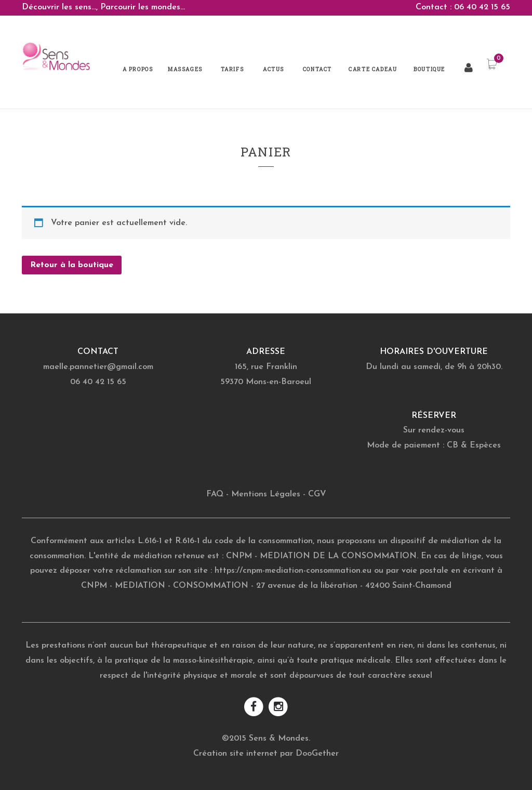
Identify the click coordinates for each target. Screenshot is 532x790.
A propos (138, 69)
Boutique (429, 69)
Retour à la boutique (72, 265)
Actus (274, 69)
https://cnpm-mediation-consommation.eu (293, 571)
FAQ (215, 494)
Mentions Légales (266, 494)
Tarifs (232, 69)
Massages (185, 69)
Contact (317, 69)
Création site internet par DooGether (266, 754)
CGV (317, 494)
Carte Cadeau (373, 69)
